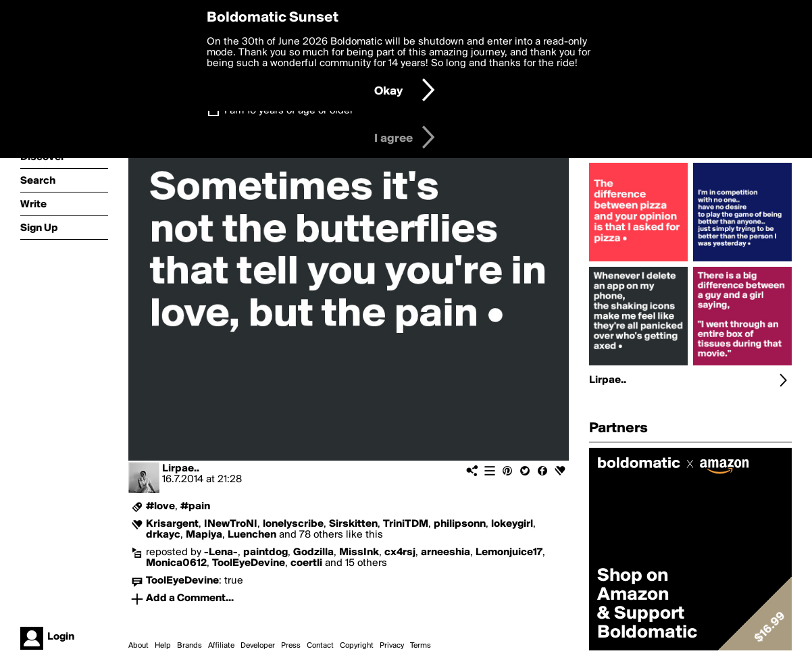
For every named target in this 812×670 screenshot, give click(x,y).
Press (291, 646)
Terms (421, 646)
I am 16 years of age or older (289, 111)
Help (163, 646)
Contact (320, 646)
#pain (195, 507)
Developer (258, 646)
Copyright (357, 646)
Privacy (392, 646)
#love (160, 507)
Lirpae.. (181, 469)
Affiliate (221, 646)
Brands (189, 646)
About (138, 646)
